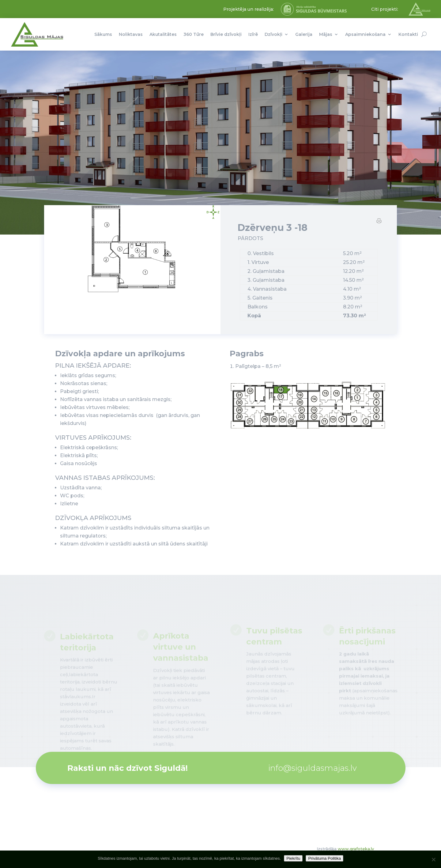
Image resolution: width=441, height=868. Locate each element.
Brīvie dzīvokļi (226, 34)
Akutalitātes (163, 34)
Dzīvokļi (273, 34)
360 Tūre (194, 34)
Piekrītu (293, 858)
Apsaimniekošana (365, 34)
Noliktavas (131, 34)
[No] (433, 859)
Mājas (326, 34)
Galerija (304, 34)
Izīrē (253, 34)
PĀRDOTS (250, 239)
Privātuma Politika (324, 858)
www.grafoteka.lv (356, 849)
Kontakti (408, 34)
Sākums (103, 34)
